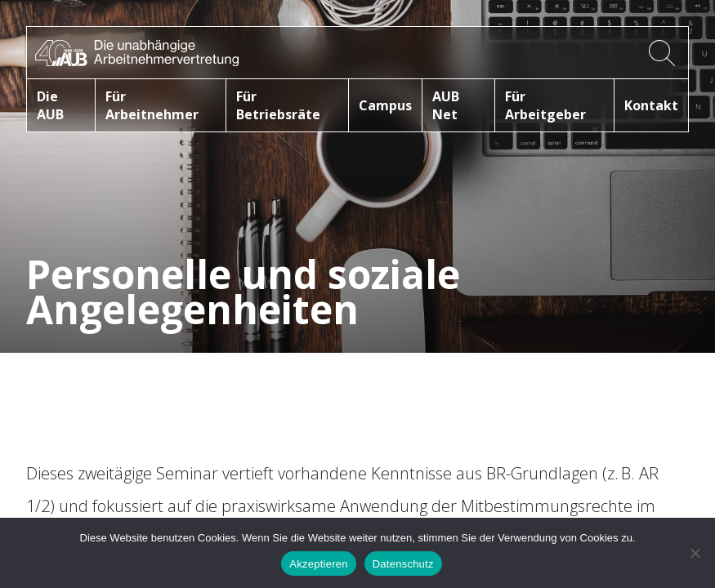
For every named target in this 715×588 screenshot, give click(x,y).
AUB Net (446, 105)
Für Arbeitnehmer (152, 105)
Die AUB (50, 105)
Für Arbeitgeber (545, 105)
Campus (385, 105)
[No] (695, 553)
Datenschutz (403, 564)
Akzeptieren (318, 564)
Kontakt (651, 105)
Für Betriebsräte (278, 105)
